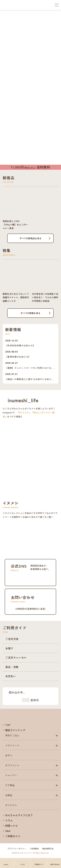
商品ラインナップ (15, 730)
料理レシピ (11, 826)
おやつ (9, 755)
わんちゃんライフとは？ (19, 815)
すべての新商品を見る (30, 238)
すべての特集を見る (30, 313)
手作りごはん (12, 735)
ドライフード (12, 745)
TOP (8, 725)
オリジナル (11, 805)
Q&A (8, 831)
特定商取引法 (48, 849)
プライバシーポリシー (17, 849)
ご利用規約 (34, 849)
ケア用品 (10, 785)
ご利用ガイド (13, 836)
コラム (9, 820)
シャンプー (11, 775)
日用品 (9, 795)
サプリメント (12, 765)
